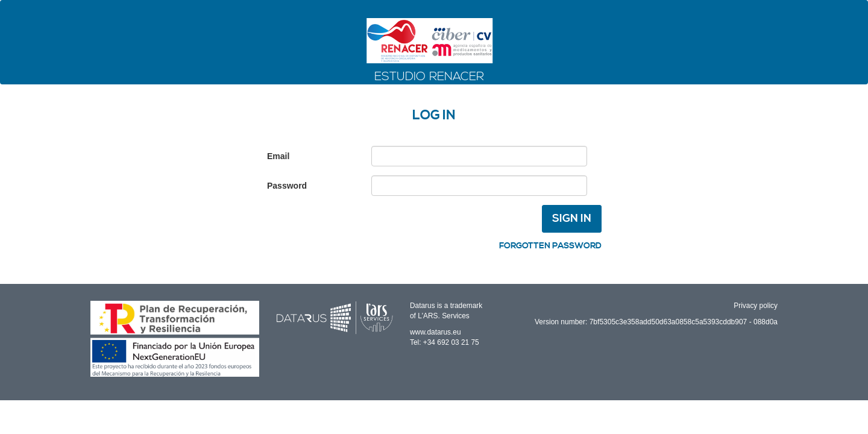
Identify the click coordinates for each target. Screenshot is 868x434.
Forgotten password (550, 246)
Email (278, 156)
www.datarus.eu (436, 332)
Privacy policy (756, 306)
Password (287, 186)
